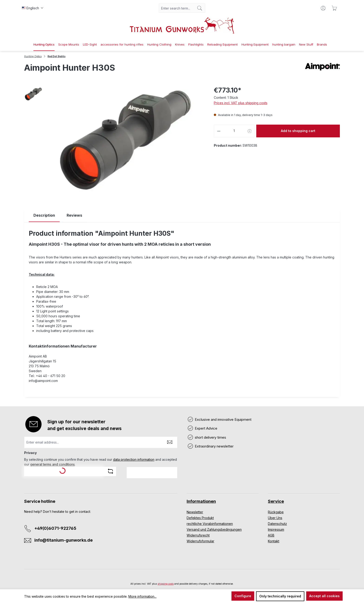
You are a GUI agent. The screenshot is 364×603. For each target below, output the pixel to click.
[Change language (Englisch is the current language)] (32, 8)
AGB (271, 535)
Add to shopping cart (298, 131)
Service (276, 501)
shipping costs (166, 584)
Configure (243, 596)
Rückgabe (276, 512)
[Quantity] (234, 131)
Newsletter (195, 512)
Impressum (276, 529)
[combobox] (177, 8)
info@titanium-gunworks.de (63, 540)
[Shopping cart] (334, 8)
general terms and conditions (52, 464)
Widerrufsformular (200, 541)
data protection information (134, 459)
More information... (142, 596)
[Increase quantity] (250, 131)
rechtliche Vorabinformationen (210, 524)
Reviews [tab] (74, 215)
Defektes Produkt (200, 518)
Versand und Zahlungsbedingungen (214, 529)
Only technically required (280, 596)
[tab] (44, 215)
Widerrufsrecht (198, 535)
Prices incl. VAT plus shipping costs (241, 103)
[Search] (200, 8)
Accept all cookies (324, 596)
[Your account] (323, 8)
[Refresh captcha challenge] (110, 471)
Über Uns (275, 518)
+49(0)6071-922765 (55, 528)
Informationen (201, 501)
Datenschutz (277, 524)
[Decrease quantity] (219, 131)
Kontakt (274, 541)
